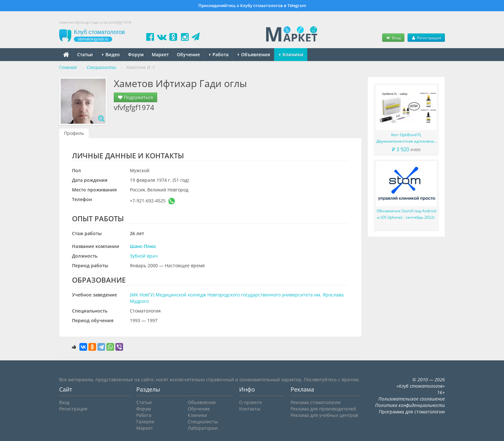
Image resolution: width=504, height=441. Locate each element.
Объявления (254, 54)
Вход (393, 38)
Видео (111, 54)
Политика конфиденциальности (410, 405)
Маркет (160, 54)
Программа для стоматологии (412, 412)
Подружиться (135, 97)
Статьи (85, 54)
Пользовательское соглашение (412, 399)
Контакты (250, 409)
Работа (219, 54)
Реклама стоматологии (316, 402)
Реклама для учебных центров (324, 415)
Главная (68, 67)
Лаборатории (203, 428)
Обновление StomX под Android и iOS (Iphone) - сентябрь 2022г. (406, 214)
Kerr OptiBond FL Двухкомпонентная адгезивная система (406, 138)
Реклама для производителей (323, 409)
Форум (136, 54)
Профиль (74, 133)
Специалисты (203, 422)
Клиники (291, 54)
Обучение (188, 54)
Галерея (145, 422)
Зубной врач (144, 256)
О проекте (251, 402)
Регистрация (426, 38)
